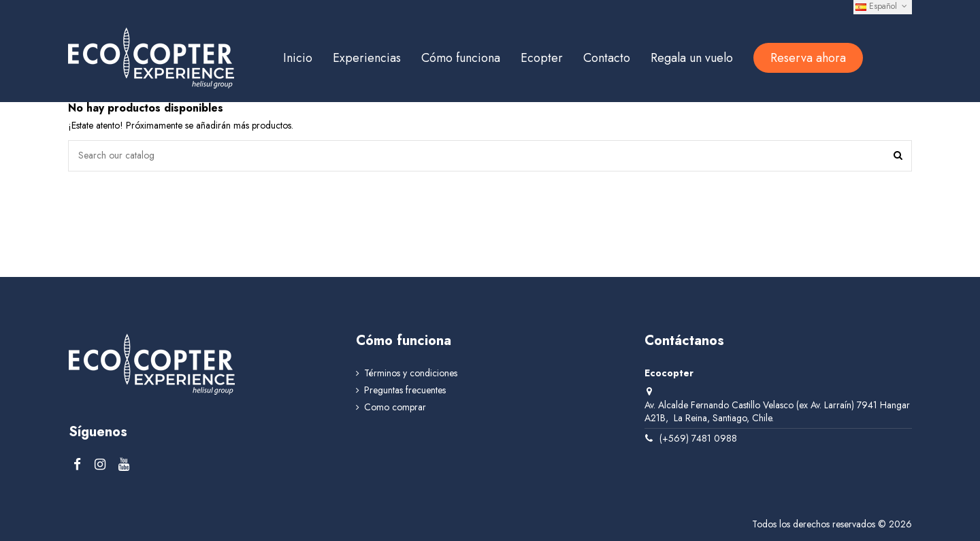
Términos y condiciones (411, 373)
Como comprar (395, 407)
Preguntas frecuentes (405, 390)
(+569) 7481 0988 (698, 438)
